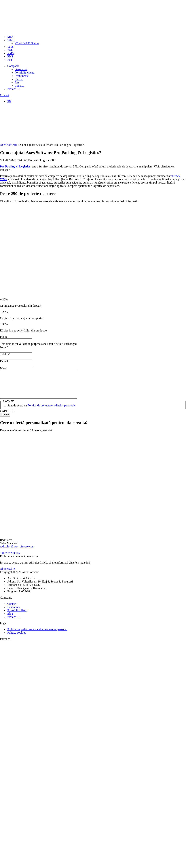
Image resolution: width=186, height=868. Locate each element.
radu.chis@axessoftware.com (17, 552)
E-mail (5, 361)
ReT (10, 60)
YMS (11, 53)
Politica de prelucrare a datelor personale (52, 411)
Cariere (19, 79)
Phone (4, 337)
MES (10, 37)
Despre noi (21, 69)
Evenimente (22, 76)
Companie (13, 66)
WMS (11, 40)
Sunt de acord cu (42, 411)
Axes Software (9, 145)
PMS (10, 56)
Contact (19, 86)
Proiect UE (14, 89)
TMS (10, 47)
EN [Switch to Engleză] (9, 101)
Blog (17, 82)
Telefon (5, 354)
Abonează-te (7, 574)
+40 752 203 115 (10, 559)
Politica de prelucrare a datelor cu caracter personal (37, 635)
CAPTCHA (7, 416)
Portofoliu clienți (25, 73)
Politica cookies (17, 638)
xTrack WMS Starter (27, 43)
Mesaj (4, 368)
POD (10, 50)
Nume (4, 347)
